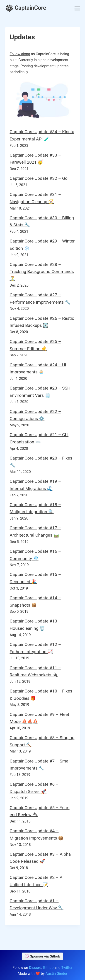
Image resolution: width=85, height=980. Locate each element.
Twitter (67, 968)
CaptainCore (26, 8)
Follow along (20, 54)
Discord (35, 968)
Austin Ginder (56, 974)
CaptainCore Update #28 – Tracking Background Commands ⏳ (42, 272)
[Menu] (77, 8)
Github (48, 968)
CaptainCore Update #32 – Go (39, 178)
